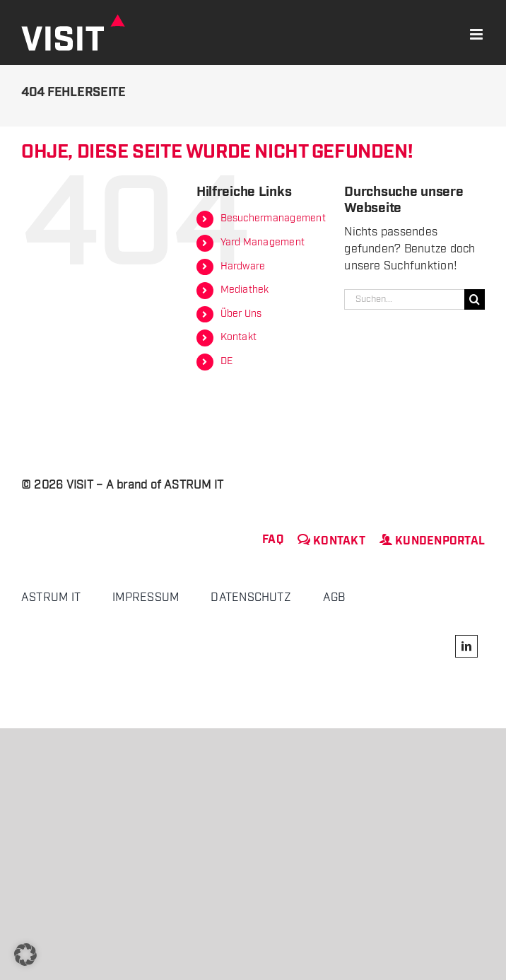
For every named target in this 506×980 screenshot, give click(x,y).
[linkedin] (466, 646)
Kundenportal (432, 541)
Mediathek (245, 290)
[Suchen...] (404, 299)
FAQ (273, 540)
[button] (25, 955)
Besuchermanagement (273, 218)
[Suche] (475, 299)
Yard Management (263, 243)
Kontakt (239, 337)
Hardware (243, 267)
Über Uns (241, 314)
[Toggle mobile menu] (477, 34)
